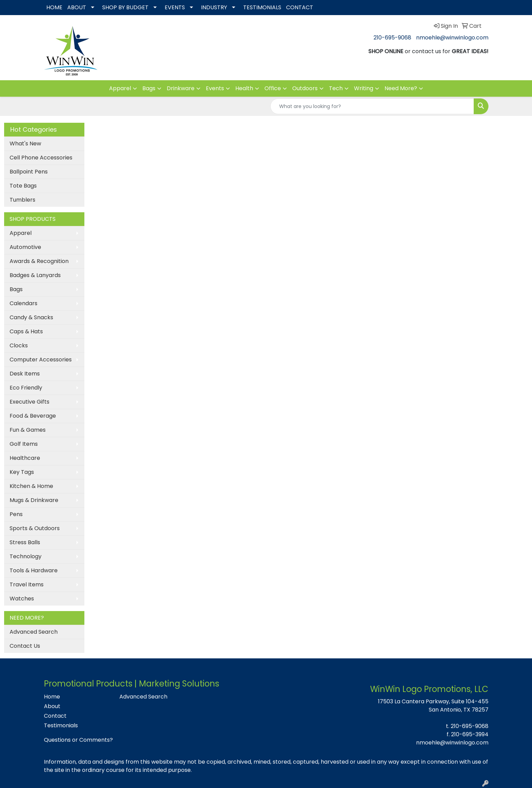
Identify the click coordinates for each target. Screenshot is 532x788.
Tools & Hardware (34, 570)
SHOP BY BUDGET (125, 7)
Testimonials (61, 725)
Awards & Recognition (39, 261)
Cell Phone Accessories (41, 158)
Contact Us (25, 646)
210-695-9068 (392, 38)
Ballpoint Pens (29, 172)
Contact (55, 716)
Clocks (19, 345)
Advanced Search (34, 632)
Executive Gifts (29, 402)
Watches (22, 599)
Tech (336, 88)
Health (244, 88)
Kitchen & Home (31, 486)
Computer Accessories (41, 360)
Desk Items (25, 374)
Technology (26, 556)
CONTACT (300, 7)
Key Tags (22, 472)
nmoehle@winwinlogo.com (452, 38)
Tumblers (22, 200)
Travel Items (27, 584)
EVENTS (175, 7)
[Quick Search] (372, 106)
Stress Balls (25, 542)
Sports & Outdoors (35, 528)
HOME (54, 7)
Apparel (120, 88)
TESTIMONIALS (262, 7)
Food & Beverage (33, 416)
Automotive (25, 247)
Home (52, 697)
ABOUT (77, 7)
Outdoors (305, 88)
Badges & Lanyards (35, 275)
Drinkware (181, 88)
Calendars (23, 303)
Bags (149, 88)
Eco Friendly (26, 388)
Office (273, 88)
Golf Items (24, 444)
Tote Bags (23, 186)
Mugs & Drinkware (34, 500)
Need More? (401, 88)
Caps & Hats (26, 331)
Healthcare (25, 458)
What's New (25, 144)
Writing (364, 88)
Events (215, 88)
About (52, 706)
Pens (16, 514)
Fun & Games (28, 430)
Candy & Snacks (31, 317)
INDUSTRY (214, 7)
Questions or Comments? (78, 740)
